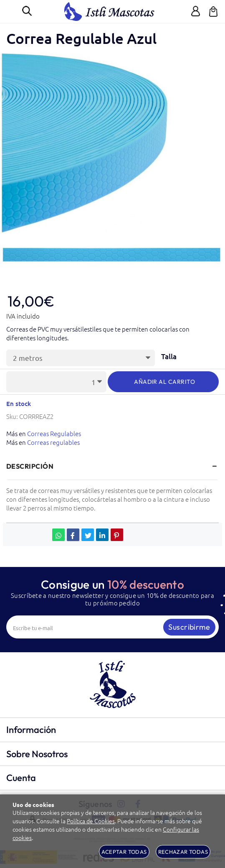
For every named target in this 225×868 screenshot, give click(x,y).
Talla (169, 357)
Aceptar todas (124, 852)
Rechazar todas (183, 852)
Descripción (30, 466)
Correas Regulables (54, 433)
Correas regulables (53, 442)
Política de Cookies (91, 821)
